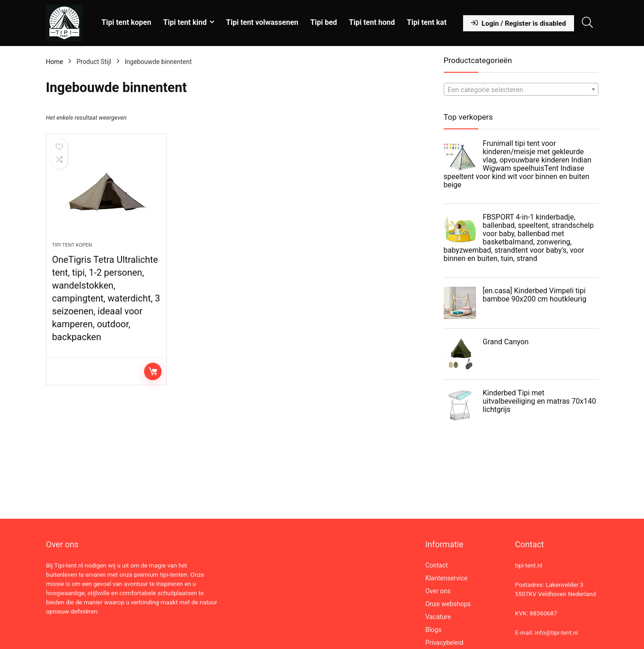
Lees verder (153, 371)
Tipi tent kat (427, 22)
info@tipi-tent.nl (557, 633)
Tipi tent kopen (127, 22)
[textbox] (521, 90)
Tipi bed (324, 22)
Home (55, 62)
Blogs (433, 630)
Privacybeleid (444, 643)
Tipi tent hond (372, 22)
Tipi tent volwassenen (262, 22)
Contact (437, 565)
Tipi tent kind (185, 22)
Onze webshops (448, 604)
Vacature (438, 617)
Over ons (438, 591)
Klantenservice (447, 578)
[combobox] (521, 89)
